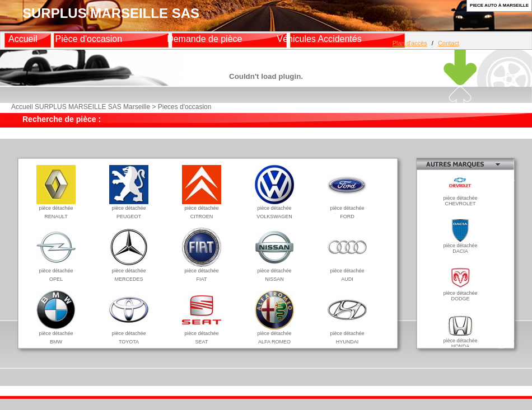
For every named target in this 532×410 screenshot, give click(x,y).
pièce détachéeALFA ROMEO (274, 335)
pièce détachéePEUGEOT (129, 209)
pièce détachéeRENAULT (56, 209)
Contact (449, 43)
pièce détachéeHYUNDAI (347, 335)
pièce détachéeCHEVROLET (460, 199)
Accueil (23, 39)
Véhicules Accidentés (319, 39)
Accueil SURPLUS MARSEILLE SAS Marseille (81, 107)
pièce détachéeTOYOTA (129, 335)
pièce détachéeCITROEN (202, 209)
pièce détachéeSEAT (202, 335)
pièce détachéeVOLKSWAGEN (274, 209)
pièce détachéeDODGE (460, 294)
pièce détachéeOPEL (56, 272)
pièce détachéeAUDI (347, 272)
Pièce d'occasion (89, 39)
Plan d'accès (410, 43)
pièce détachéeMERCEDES (129, 272)
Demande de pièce (204, 39)
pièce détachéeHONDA (460, 341)
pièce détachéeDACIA (460, 246)
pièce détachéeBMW (56, 335)
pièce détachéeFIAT (202, 272)
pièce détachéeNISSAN (274, 272)
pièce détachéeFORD (347, 209)
